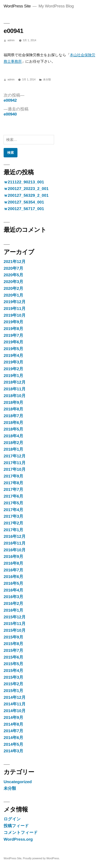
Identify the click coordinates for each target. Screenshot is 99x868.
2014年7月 (13, 731)
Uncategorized (18, 782)
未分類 (47, 80)
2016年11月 (15, 543)
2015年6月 (13, 657)
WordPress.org (18, 839)
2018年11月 (15, 389)
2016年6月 (13, 577)
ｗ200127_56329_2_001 (26, 195)
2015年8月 (13, 644)
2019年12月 (15, 302)
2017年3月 (13, 516)
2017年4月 (13, 510)
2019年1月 (13, 376)
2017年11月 (15, 463)
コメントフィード (21, 832)
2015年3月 (13, 677)
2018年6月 (13, 423)
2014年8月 (13, 724)
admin (11, 40)
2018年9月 (13, 402)
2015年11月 (15, 624)
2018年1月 (13, 449)
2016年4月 (13, 590)
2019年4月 (13, 355)
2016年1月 (13, 610)
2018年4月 (13, 436)
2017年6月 (13, 496)
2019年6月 (13, 342)
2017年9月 (13, 476)
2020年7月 (13, 268)
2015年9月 (13, 637)
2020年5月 (13, 275)
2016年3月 (13, 597)
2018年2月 (13, 443)
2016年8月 (13, 563)
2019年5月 (13, 349)
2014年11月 (15, 704)
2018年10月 (15, 396)
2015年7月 (13, 650)
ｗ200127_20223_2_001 (26, 189)
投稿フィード (16, 826)
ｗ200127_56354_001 (24, 202)
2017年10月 (15, 469)
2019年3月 (13, 362)
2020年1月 (13, 295)
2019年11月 (15, 309)
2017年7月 (13, 489)
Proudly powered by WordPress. (41, 858)
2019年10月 (15, 315)
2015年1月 (13, 691)
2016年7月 (13, 570)
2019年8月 (13, 329)
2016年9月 (13, 557)
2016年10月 (15, 550)
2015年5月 (13, 664)
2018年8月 (13, 409)
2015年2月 (13, 684)
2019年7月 (13, 335)
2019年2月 (13, 369)
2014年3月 (13, 751)
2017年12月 (15, 456)
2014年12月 (15, 697)
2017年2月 (13, 523)
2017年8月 (13, 483)
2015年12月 (15, 617)
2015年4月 (13, 671)
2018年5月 (13, 429)
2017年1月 (13, 530)
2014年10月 (15, 711)
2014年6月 (13, 738)
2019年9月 (13, 322)
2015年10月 (15, 630)
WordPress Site (17, 6)
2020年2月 (13, 288)
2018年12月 (15, 382)
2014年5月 (13, 744)
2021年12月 (15, 262)
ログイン (12, 819)
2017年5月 (13, 503)
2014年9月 (13, 717)
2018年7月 (13, 416)
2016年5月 (13, 583)
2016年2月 (13, 603)
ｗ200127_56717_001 (24, 209)
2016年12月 (15, 536)
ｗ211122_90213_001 (24, 182)
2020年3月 (13, 282)
